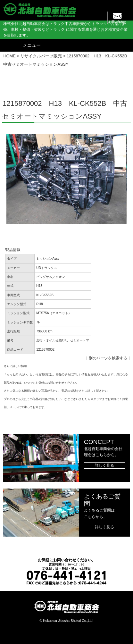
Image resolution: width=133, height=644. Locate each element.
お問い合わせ (117, 22)
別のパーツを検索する (108, 358)
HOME (9, 56)
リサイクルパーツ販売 (41, 56)
